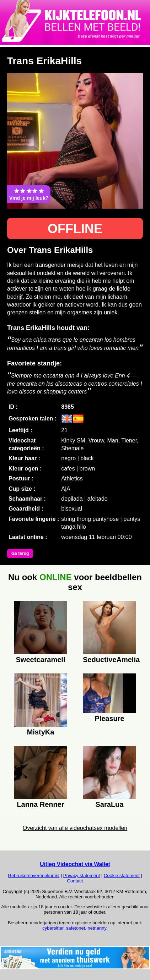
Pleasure (109, 719)
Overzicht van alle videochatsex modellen (75, 828)
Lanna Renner (40, 804)
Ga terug (20, 554)
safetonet (76, 928)
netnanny (97, 928)
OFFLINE (75, 229)
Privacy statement (82, 876)
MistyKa (41, 732)
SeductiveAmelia (109, 660)
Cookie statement (122, 876)
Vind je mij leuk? (29, 194)
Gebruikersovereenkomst (34, 876)
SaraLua (110, 804)
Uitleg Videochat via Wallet (75, 864)
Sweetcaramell (41, 660)
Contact (75, 881)
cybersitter (53, 928)
